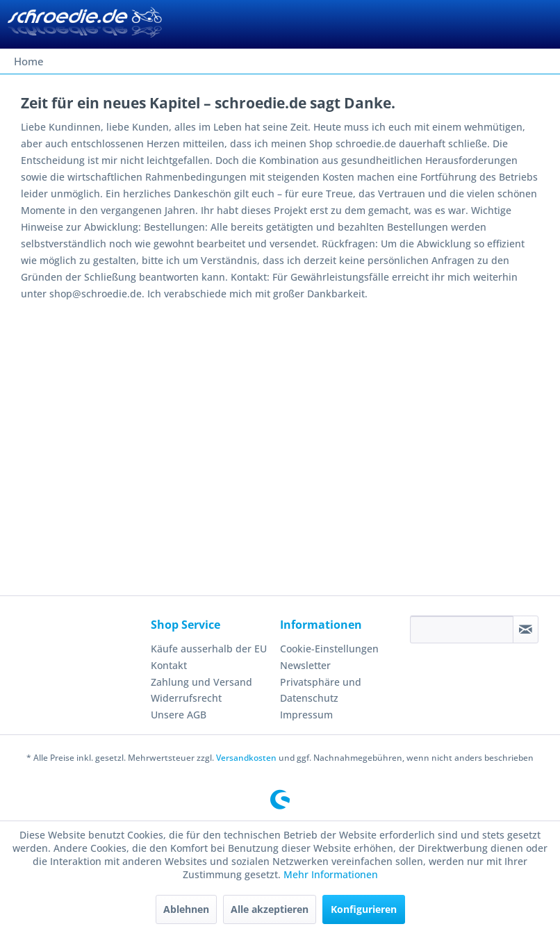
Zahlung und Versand (201, 682)
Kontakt (169, 665)
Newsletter (305, 665)
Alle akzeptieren (270, 909)
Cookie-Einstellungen (329, 649)
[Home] (29, 61)
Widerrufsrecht (186, 698)
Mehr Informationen (331, 874)
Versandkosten (246, 758)
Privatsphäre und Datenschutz (321, 690)
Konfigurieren (364, 909)
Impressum (306, 715)
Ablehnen (186, 909)
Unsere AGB (179, 715)
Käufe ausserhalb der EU (209, 649)
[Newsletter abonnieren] (526, 629)
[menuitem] (29, 61)
